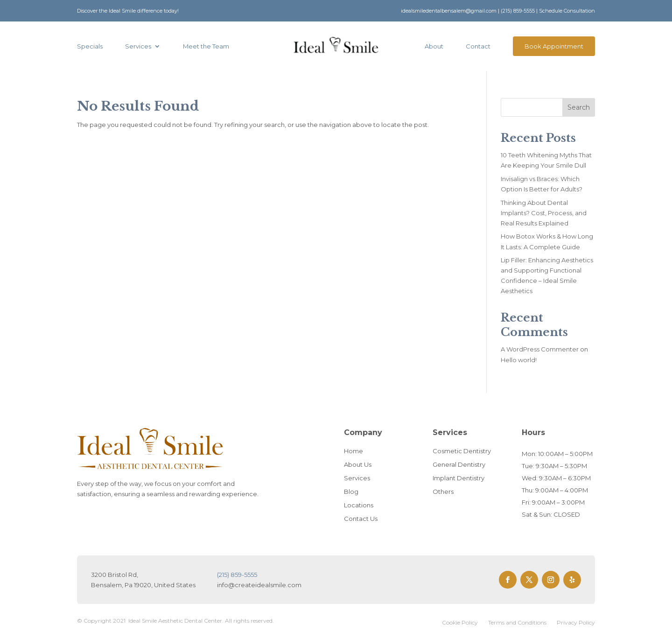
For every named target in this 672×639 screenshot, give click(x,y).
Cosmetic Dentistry (462, 451)
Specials (90, 46)
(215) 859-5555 (518, 11)
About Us (358, 464)
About (434, 46)
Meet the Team (206, 46)
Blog (351, 492)
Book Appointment (554, 46)
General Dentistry (459, 464)
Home (353, 451)
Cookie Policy (460, 623)
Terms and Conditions (517, 623)
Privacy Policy (576, 623)
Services (138, 46)
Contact (478, 46)
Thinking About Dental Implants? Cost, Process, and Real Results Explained (544, 213)
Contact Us (361, 519)
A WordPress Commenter (540, 349)
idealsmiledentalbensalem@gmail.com (449, 11)
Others (443, 492)
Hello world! (519, 360)
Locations (359, 505)
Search (579, 107)
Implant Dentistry (458, 478)
